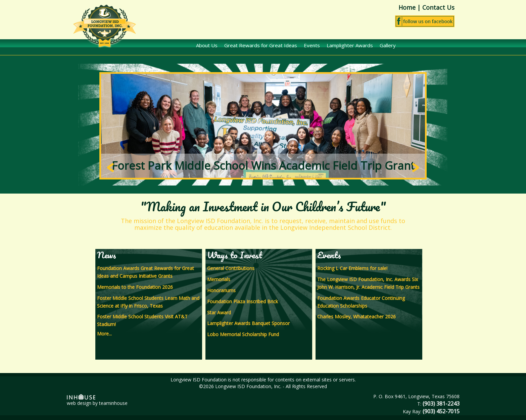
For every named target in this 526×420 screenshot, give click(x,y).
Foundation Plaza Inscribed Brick (243, 301)
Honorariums (221, 290)
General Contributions (231, 268)
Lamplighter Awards (350, 45)
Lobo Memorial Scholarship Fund (243, 334)
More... (104, 334)
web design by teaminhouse (97, 400)
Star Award (219, 312)
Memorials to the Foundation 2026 (135, 287)
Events (312, 45)
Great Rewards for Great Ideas (261, 45)
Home (407, 7)
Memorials (219, 279)
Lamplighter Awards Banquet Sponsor (248, 323)
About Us (207, 45)
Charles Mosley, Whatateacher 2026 (356, 317)
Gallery (388, 45)
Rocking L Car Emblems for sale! (352, 268)
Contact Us (438, 7)
